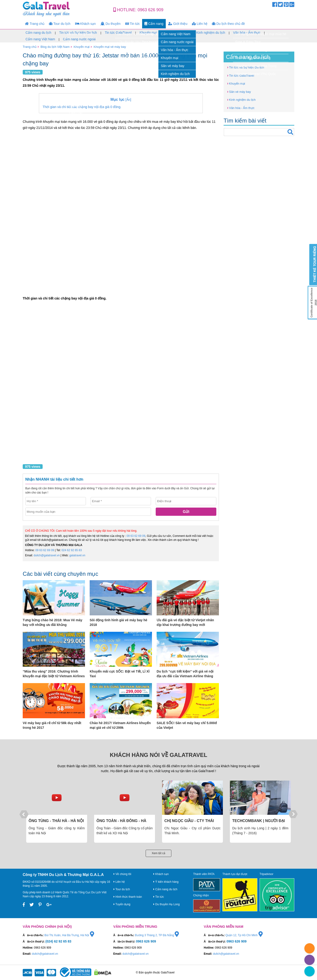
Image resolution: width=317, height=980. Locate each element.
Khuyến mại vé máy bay (110, 47)
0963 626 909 (151, 10)
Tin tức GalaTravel (118, 33)
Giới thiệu (178, 24)
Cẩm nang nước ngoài (79, 39)
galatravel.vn (77, 555)
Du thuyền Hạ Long (166, 904)
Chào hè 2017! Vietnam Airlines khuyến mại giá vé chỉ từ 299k (120, 725)
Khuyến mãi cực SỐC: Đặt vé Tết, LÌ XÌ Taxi (120, 674)
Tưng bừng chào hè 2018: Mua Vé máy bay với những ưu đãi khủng (53, 622)
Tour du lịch (60, 24)
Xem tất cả (158, 853)
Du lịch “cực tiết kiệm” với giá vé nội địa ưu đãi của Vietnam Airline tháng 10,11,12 (185, 674)
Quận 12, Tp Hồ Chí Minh (244, 935)
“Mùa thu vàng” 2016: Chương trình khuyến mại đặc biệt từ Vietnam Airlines (54, 674)
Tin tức (133, 24)
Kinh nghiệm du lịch (211, 33)
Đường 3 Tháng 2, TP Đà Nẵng (157, 935)
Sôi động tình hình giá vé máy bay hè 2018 (118, 622)
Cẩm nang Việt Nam (40, 39)
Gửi (186, 512)
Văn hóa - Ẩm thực (247, 33)
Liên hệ (200, 24)
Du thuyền (111, 24)
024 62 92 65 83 (72, 550)
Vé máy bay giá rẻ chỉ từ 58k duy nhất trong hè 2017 (52, 725)
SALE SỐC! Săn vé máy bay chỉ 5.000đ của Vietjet (187, 725)
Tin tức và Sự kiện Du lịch (78, 33)
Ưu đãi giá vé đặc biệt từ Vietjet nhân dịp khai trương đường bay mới (185, 622)
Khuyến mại (148, 33)
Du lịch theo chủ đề (229, 24)
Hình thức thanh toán (128, 897)
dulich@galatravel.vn (47, 555)
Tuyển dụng (122, 904)
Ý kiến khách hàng (166, 882)
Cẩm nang (154, 24)
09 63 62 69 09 (136, 536)
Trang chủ (35, 24)
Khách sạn (85, 24)
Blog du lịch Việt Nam (55, 47)
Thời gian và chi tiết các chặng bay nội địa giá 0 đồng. (82, 107)
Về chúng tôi (122, 874)
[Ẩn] (121, 99)
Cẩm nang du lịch (38, 33)
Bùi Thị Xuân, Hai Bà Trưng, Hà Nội (69, 935)
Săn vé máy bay (177, 33)
